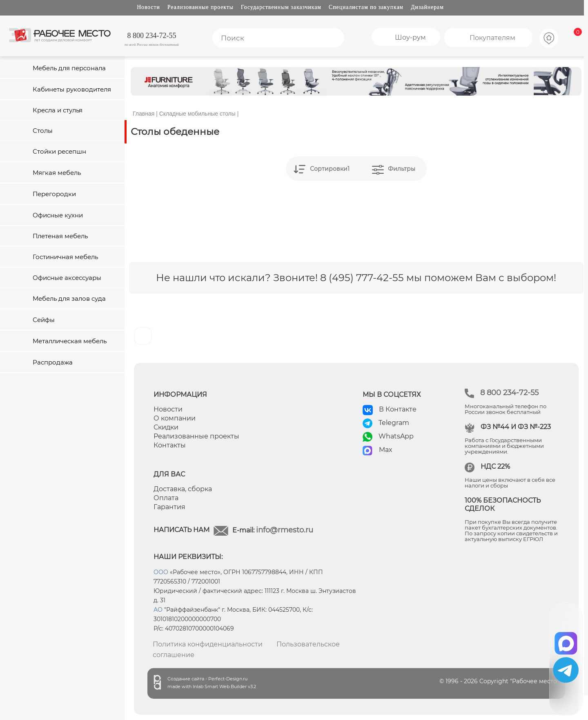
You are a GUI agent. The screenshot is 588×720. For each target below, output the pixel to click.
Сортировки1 (330, 169)
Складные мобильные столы (197, 114)
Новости (148, 7)
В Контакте (398, 409)
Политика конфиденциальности (208, 644)
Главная (144, 114)
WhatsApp (396, 436)
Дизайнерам (427, 7)
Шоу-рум (410, 37)
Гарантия (169, 507)
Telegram (394, 423)
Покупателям (492, 38)
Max (386, 450)
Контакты (170, 445)
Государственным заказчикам (281, 7)
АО (158, 610)
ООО (161, 572)
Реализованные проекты (200, 7)
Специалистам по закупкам (366, 7)
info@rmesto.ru (285, 530)
